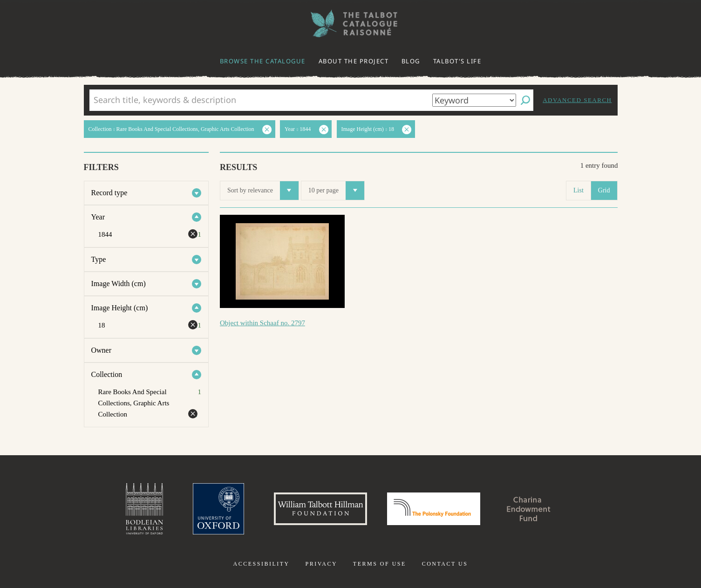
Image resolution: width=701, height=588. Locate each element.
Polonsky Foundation (434, 509)
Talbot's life (457, 61)
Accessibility (262, 564)
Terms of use (380, 564)
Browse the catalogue (263, 61)
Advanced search (577, 100)
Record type (109, 193)
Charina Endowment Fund (529, 509)
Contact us (445, 564)
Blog (411, 61)
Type (99, 259)
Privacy (321, 564)
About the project (354, 61)
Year (98, 217)
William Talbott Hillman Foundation (320, 509)
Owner (102, 350)
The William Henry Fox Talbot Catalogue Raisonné (351, 24)
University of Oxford (218, 509)
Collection (107, 374)
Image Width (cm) (119, 284)
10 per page (336, 191)
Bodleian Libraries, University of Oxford (144, 509)
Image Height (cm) (120, 308)
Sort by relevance (263, 191)
